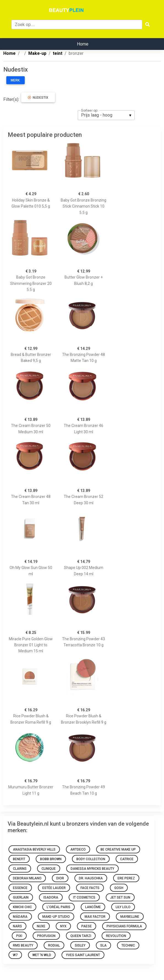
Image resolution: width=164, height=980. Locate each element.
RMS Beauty (23, 945)
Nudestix (38, 98)
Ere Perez (126, 878)
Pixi (19, 936)
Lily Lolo (123, 907)
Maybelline (130, 917)
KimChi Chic (22, 907)
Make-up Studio (56, 917)
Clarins (20, 869)
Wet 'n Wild (42, 955)
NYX (63, 926)
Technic (128, 945)
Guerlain (21, 897)
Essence (20, 888)
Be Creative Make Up (118, 849)
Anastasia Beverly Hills (34, 849)
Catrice (127, 859)
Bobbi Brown (51, 859)
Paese (87, 926)
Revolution (116, 936)
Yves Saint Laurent (83, 955)
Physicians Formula (124, 926)
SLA (103, 945)
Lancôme (93, 907)
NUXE (41, 926)
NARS (17, 926)
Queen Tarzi (81, 936)
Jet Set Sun (120, 897)
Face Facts (90, 888)
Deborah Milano (27, 878)
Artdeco (78, 849)
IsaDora (51, 897)
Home (83, 44)
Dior (60, 878)
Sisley (80, 945)
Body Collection (91, 859)
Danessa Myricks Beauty (92, 869)
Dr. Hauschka (91, 878)
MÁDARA (20, 917)
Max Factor (95, 917)
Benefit (19, 859)
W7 (15, 955)
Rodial (54, 945)
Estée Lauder (54, 888)
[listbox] (106, 115)
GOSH (119, 888)
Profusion (46, 936)
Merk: (16, 80)
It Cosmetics (84, 897)
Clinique (49, 869)
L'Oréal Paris (59, 907)
